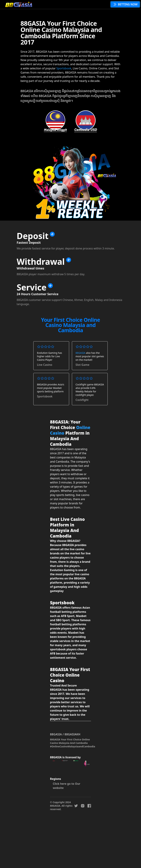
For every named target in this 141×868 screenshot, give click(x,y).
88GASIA (80, 353)
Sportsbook (64, 68)
